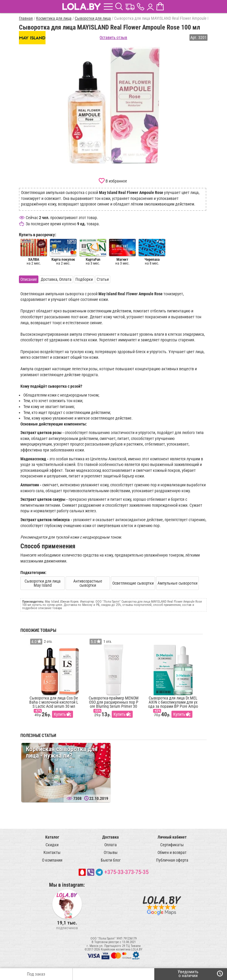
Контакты (52, 852)
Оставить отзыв (113, 37)
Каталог (52, 837)
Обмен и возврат (172, 852)
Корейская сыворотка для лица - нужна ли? (62, 752)
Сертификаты (172, 845)
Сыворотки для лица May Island (43, 583)
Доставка (111, 837)
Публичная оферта (172, 860)
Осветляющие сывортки (133, 583)
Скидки (52, 845)
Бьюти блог (111, 860)
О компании (52, 860)
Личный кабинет (172, 837)
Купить (60, 714)
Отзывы (111, 852)
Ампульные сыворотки (177, 583)
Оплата (111, 845)
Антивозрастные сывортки (88, 583)
